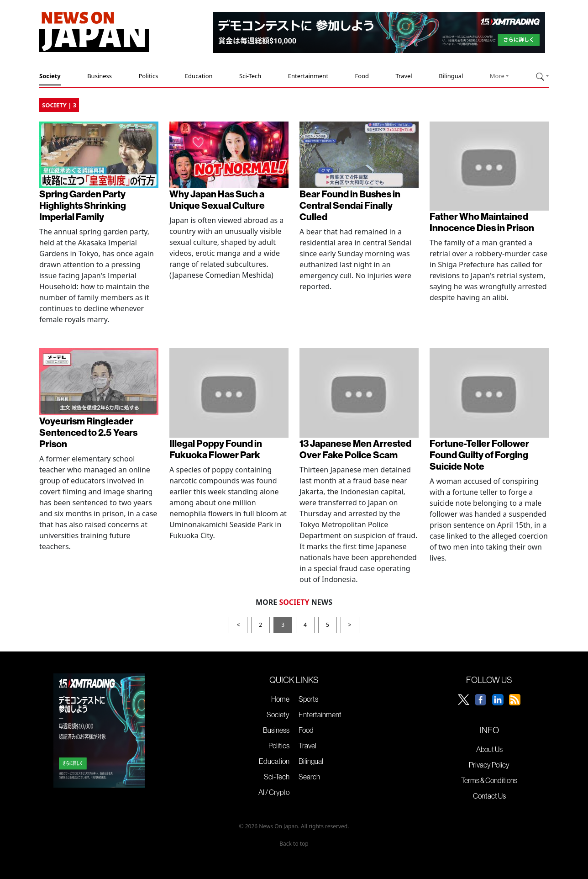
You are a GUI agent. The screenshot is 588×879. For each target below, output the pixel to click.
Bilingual (451, 76)
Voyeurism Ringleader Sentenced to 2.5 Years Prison (88, 432)
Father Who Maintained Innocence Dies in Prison (482, 222)
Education (199, 76)
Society (50, 76)
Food (362, 76)
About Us (489, 749)
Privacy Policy (489, 765)
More (497, 76)
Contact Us (489, 796)
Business (100, 76)
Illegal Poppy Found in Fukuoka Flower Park (216, 449)
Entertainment (308, 76)
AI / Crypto (274, 792)
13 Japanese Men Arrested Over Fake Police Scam (355, 449)
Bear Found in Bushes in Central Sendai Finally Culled (350, 205)
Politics (148, 76)
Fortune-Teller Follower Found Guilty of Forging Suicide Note (479, 455)
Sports (308, 699)
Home (280, 699)
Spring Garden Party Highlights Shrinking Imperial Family (83, 205)
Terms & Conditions (489, 780)
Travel (404, 76)
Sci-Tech (250, 76)
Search (309, 777)
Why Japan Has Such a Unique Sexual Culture (217, 199)
